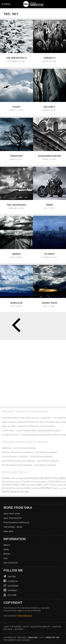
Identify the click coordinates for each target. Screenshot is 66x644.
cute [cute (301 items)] (31, 482)
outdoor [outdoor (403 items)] (7, 488)
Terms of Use (52, 637)
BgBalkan (16, 303)
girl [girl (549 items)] (23, 485)
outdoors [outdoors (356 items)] (18, 488)
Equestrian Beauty (40, 627)
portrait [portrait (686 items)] (46, 488)
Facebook (12, 581)
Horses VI (50, 58)
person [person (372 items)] (36, 488)
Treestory (16, 156)
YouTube (12, 595)
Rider (50, 205)
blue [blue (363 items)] (4, 482)
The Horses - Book (13, 527)
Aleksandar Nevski (49, 156)
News (6, 549)
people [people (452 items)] (28, 488)
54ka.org (33, 637)
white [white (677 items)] (6, 492)
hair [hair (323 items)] (28, 485)
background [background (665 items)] (35, 478)
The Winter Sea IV (16, 58)
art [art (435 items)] (13, 478)
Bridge (16, 254)
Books (7, 554)
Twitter (12, 577)
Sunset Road (50, 303)
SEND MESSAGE (25, 616)
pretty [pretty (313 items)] (56, 488)
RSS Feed (19, 629)
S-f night (49, 254)
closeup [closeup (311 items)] (17, 482)
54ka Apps (8, 531)
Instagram (13, 586)
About (7, 545)
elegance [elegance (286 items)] (43, 482)
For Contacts (11, 563)
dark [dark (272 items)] (36, 482)
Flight (16, 107)
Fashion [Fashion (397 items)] (6, 485)
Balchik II (49, 107)
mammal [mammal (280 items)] (53, 485)
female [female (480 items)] (15, 485)
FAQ (5, 558)
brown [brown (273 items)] (10, 482)
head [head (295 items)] (33, 485)
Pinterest (12, 590)
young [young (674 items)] (25, 492)
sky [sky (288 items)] (61, 488)
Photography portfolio (16, 522)
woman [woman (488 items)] (15, 492)
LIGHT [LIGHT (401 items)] (46, 485)
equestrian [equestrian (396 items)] (55, 482)
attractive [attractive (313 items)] (20, 478)
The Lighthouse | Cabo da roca (16, 205)
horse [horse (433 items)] (39, 485)
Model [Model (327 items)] (60, 485)
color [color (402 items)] (25, 482)
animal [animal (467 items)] (6, 478)
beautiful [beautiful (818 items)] (52, 478)
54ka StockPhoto (13, 518)
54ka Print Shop (12, 514)
